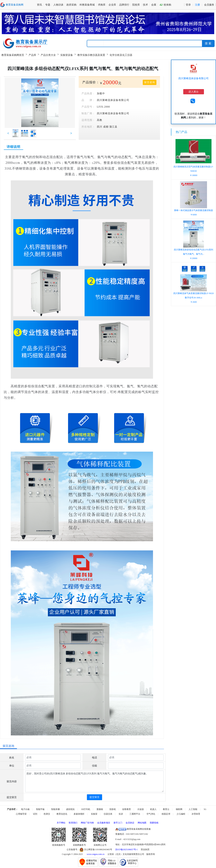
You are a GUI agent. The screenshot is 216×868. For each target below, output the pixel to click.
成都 (106, 127)
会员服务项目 (104, 823)
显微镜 (100, 809)
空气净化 (151, 814)
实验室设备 (67, 55)
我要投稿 (154, 823)
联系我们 (73, 823)
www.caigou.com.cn (96, 854)
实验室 (94, 814)
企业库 (112, 5)
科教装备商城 (87, 5)
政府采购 (71, 5)
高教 (100, 120)
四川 (100, 127)
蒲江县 (113, 127)
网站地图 (142, 823)
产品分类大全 (48, 55)
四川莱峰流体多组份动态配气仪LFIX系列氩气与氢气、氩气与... (194, 254)
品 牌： (88, 100)
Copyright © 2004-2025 (72, 854)
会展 (154, 5)
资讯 (39, 5)
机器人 (153, 809)
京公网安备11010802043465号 (96, 849)
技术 (145, 5)
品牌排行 (124, 5)
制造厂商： (88, 113)
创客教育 (127, 809)
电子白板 (25, 809)
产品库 (32, 55)
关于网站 (61, 823)
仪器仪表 (108, 814)
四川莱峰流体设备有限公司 (193, 78)
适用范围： (88, 120)
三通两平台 (135, 814)
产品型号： (88, 107)
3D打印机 (86, 809)
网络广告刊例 (87, 823)
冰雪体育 (196, 814)
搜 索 (208, 43)
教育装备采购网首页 (13, 55)
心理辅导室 (21, 814)
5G (205, 809)
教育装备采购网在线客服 (133, 829)
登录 (188, 5)
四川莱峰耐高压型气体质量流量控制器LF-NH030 (193, 171)
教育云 (166, 809)
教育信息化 (62, 814)
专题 (48, 5)
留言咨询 (150, 82)
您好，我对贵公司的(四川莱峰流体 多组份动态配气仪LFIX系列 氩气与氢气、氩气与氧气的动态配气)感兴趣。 (94, 781)
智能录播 (55, 809)
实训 (121, 814)
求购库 (102, 5)
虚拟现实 (70, 809)
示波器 (141, 809)
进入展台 (193, 92)
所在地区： (88, 127)
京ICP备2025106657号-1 (126, 849)
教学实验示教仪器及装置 (91, 55)
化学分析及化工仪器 (121, 55)
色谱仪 (47, 814)
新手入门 (118, 823)
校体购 (165, 5)
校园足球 (166, 814)
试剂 (35, 814)
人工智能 (193, 809)
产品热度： (88, 94)
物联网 (179, 809)
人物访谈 (58, 5)
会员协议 (130, 823)
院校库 (136, 5)
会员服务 (209, 5)
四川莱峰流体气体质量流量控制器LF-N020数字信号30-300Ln (194, 298)
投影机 (113, 809)
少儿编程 (181, 814)
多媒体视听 (79, 814)
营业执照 (145, 849)
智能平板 (40, 809)
